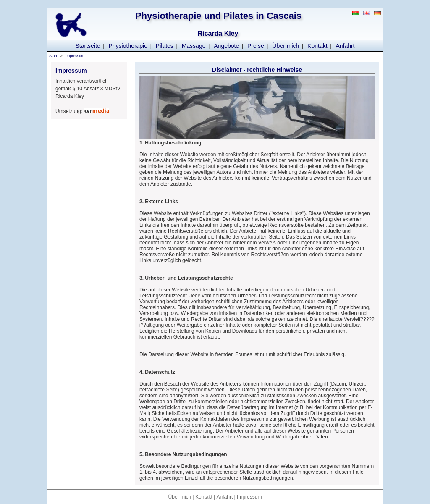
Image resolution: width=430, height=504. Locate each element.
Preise (256, 46)
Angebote (226, 46)
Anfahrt (345, 46)
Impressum (75, 56)
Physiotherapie (128, 46)
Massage (194, 46)
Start (53, 56)
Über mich (286, 46)
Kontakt (317, 46)
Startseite (88, 46)
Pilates (165, 46)
